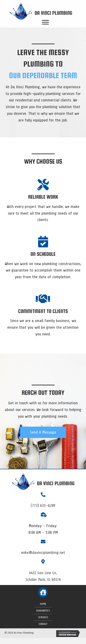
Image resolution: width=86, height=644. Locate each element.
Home (43, 604)
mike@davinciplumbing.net (43, 552)
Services (43, 617)
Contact (43, 624)
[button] (43, 432)
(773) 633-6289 (43, 505)
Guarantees (43, 611)
